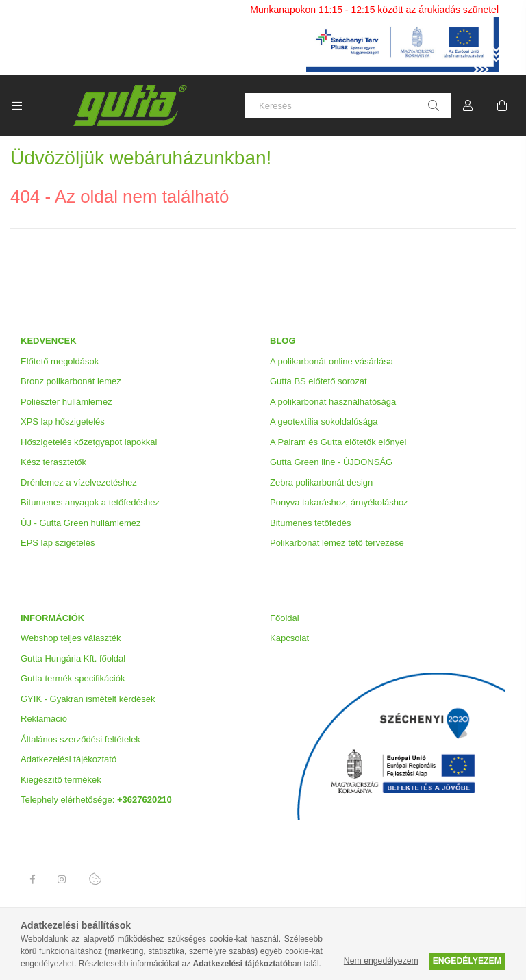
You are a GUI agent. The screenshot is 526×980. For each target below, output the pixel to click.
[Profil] (468, 105)
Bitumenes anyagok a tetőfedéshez (90, 502)
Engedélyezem (467, 961)
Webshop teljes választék (71, 638)
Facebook (32, 879)
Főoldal (285, 618)
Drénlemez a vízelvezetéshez (79, 482)
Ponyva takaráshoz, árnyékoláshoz (339, 502)
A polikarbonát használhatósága (333, 402)
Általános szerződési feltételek (80, 739)
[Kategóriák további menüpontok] (17, 105)
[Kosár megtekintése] (502, 105)
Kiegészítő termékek (61, 780)
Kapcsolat (289, 638)
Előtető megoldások (60, 361)
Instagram (62, 879)
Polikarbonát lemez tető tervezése (337, 543)
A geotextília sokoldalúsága (324, 422)
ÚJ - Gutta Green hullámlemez (81, 523)
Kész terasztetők (53, 462)
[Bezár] (516, 10)
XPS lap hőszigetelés (63, 422)
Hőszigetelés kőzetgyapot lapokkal (89, 442)
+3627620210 (145, 800)
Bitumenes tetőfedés (311, 523)
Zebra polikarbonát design (321, 482)
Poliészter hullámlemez (66, 402)
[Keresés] (348, 105)
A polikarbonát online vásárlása (331, 361)
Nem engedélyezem (381, 961)
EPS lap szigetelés (58, 543)
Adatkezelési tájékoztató (68, 759)
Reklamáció (44, 719)
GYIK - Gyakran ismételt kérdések (88, 699)
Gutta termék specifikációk (73, 678)
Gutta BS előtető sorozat (318, 381)
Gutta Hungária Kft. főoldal (73, 658)
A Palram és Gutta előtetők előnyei (338, 442)
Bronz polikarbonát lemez (71, 381)
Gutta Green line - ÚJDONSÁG (331, 462)
